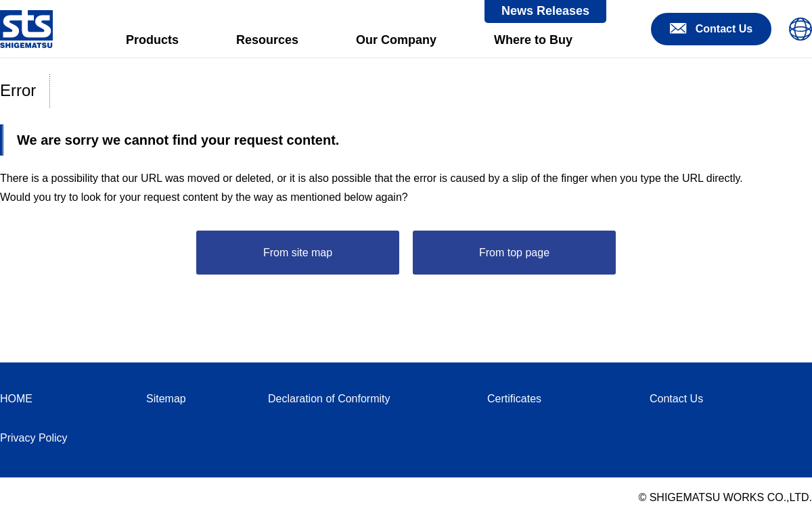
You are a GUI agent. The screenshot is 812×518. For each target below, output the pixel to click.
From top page (514, 253)
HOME (16, 399)
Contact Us (676, 399)
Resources (267, 40)
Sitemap (166, 399)
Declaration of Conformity (329, 399)
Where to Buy (533, 40)
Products (152, 40)
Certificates (514, 399)
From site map (298, 253)
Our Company (396, 40)
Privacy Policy (34, 438)
